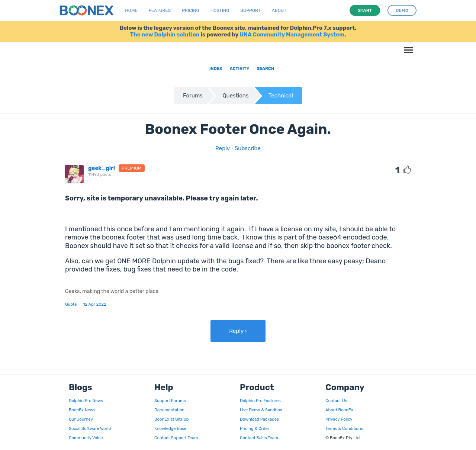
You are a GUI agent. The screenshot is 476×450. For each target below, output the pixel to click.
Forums (193, 96)
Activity (240, 68)
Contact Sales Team (259, 438)
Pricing (191, 10)
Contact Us (336, 401)
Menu (407, 46)
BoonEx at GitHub (171, 419)
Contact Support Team (176, 438)
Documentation (169, 410)
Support (251, 10)
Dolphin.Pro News (86, 401)
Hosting (220, 10)
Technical (281, 96)
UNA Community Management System (292, 35)
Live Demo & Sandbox (261, 410)
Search (265, 68)
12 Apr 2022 (95, 304)
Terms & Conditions (344, 428)
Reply (223, 148)
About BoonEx (339, 410)
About (279, 10)
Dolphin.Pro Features (260, 401)
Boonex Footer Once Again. (238, 129)
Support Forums (170, 401)
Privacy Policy (339, 419)
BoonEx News (82, 410)
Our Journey (81, 419)
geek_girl (102, 168)
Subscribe (248, 148)
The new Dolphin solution (165, 35)
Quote (71, 304)
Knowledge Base (170, 428)
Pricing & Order (255, 428)
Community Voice (86, 438)
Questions (235, 96)
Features (160, 10)
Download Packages (259, 419)
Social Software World (90, 428)
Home (131, 10)
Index (216, 68)
